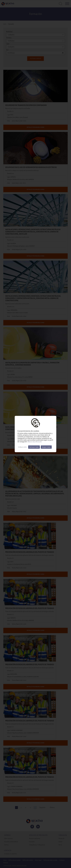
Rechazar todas (34, 447)
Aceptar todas (46, 447)
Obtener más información (35, 442)
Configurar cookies (22, 447)
